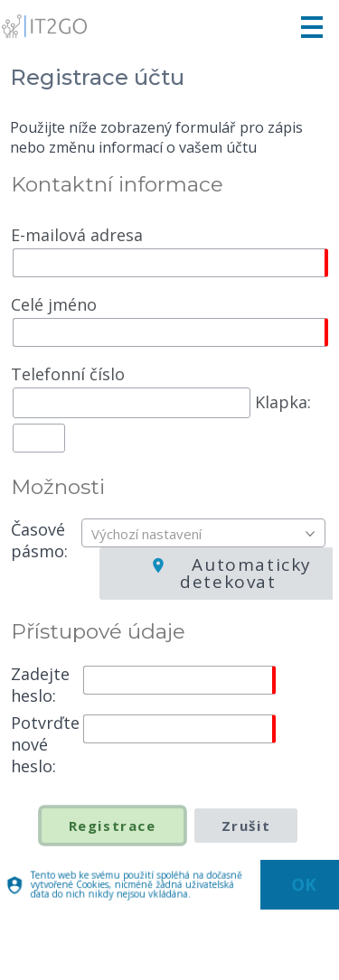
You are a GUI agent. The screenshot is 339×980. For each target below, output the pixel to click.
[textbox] (208, 534)
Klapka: (161, 406)
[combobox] (203, 533)
